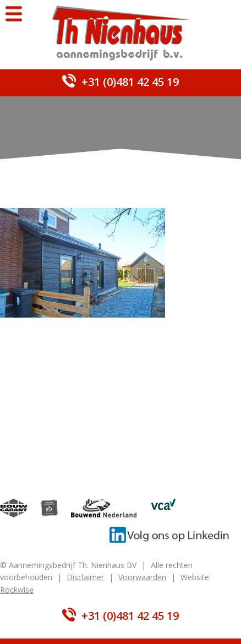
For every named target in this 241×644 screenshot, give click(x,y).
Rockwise (17, 590)
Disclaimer (85, 577)
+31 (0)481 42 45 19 (130, 82)
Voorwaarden (142, 577)
